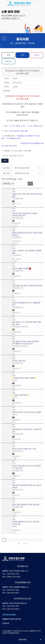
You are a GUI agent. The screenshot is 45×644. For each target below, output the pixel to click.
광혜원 (37, 55)
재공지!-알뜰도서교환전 (21, 268)
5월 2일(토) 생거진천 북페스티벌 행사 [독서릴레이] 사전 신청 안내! (26, 343)
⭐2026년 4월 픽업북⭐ (21, 395)
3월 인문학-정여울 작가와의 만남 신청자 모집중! (27, 486)
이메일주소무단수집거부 (12, 619)
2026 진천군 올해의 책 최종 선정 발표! (26, 505)
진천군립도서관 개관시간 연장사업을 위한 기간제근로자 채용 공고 (24, 173)
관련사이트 (22, 640)
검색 (30, 184)
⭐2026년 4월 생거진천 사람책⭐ (24, 378)
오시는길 (6, 623)
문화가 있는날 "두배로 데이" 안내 (24, 449)
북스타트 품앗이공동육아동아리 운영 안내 (24, 168)
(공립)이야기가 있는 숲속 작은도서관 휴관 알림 (27, 195)
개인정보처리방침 (9, 615)
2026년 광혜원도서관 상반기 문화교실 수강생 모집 (26, 523)
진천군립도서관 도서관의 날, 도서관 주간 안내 (27, 431)
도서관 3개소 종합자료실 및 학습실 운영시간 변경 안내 (25, 215)
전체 (8, 55)
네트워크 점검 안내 (19, 361)
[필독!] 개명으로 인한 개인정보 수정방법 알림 (27, 252)
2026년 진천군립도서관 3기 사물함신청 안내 (26, 304)
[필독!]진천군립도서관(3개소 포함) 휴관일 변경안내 (27, 234)
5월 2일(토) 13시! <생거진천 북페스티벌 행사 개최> (26, 323)
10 (40, 540)
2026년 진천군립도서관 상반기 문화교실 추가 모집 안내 (26, 467)
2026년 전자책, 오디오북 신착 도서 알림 (26, 412)
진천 (22, 55)
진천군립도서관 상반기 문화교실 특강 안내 (27, 286)
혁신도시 (8, 61)
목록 (5, 160)
